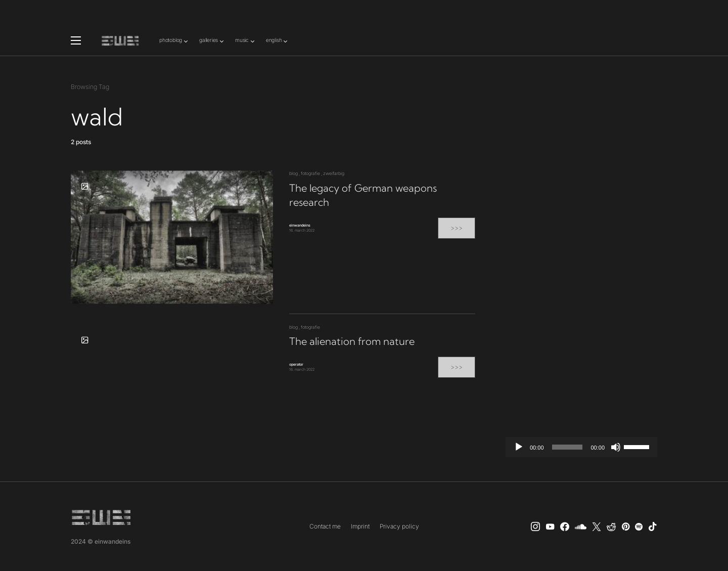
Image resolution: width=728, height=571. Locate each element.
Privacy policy (399, 526)
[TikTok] (653, 526)
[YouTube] (550, 526)
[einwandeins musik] (565, 526)
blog (293, 173)
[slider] (567, 447)
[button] (76, 40)
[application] (581, 447)
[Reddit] (611, 526)
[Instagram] (535, 526)
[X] (597, 526)
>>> (457, 228)
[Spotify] (639, 526)
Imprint (360, 526)
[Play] (519, 447)
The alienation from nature (352, 341)
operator (296, 364)
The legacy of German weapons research (363, 195)
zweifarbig (334, 173)
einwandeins (300, 225)
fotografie (310, 173)
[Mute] (616, 447)
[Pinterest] (626, 526)
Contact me (325, 526)
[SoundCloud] (581, 526)
